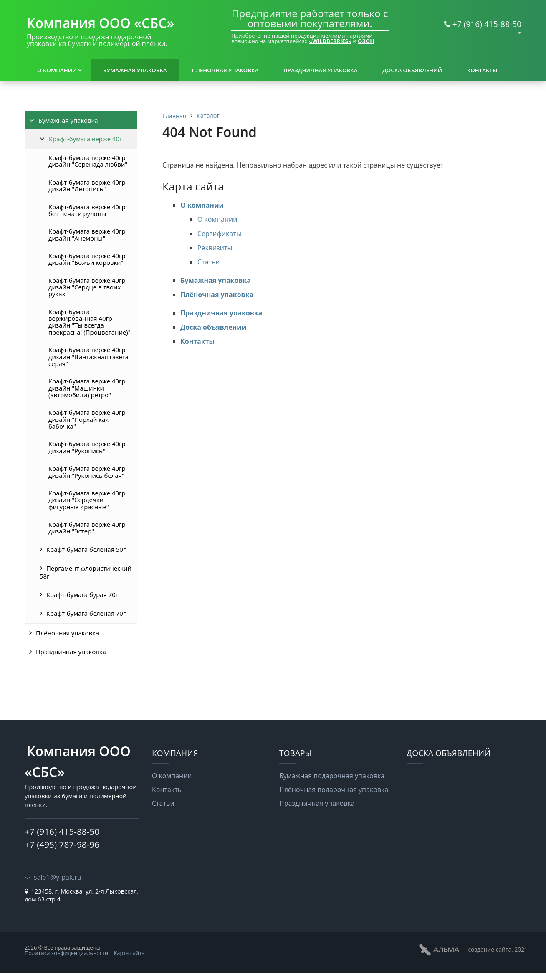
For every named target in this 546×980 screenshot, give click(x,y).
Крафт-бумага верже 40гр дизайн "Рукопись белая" (87, 472)
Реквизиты (215, 248)
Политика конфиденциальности (66, 953)
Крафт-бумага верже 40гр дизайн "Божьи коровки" (87, 259)
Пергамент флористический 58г (86, 572)
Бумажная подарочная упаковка (332, 776)
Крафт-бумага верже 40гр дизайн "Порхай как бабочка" (87, 419)
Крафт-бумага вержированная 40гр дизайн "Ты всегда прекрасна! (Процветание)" (90, 322)
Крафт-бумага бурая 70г (82, 594)
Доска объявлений (412, 70)
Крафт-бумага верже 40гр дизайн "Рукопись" (87, 447)
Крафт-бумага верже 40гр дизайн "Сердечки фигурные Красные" (87, 500)
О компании (57, 70)
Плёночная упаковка (225, 70)
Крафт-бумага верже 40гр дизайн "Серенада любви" (88, 161)
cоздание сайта (490, 949)
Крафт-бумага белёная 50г (86, 549)
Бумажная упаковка (135, 70)
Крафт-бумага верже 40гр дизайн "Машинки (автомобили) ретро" (87, 388)
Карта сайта (129, 953)
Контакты (482, 70)
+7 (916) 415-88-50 (487, 24)
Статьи (209, 262)
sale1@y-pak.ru (58, 877)
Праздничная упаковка (321, 70)
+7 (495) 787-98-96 (62, 844)
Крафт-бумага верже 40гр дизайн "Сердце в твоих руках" (87, 287)
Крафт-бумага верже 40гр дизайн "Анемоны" (87, 234)
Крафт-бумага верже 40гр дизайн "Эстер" (87, 528)
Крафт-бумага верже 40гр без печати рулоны (87, 210)
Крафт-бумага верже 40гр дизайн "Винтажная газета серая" (88, 357)
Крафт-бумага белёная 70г (86, 613)
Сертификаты (219, 234)
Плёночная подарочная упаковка (334, 790)
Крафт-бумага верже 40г (85, 139)
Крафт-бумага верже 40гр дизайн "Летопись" (87, 185)
